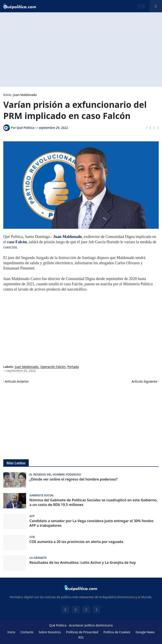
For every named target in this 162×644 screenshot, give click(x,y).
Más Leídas (16, 463)
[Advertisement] (81, 50)
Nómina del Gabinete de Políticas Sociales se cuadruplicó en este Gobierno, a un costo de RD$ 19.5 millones (94, 502)
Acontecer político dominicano (91, 625)
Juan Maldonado (25, 95)
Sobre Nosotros (50, 632)
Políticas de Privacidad (82, 632)
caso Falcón (17, 242)
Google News (145, 632)
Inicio (7, 95)
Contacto (27, 632)
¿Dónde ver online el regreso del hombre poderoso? (73, 479)
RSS (81, 637)
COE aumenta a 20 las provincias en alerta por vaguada (76, 542)
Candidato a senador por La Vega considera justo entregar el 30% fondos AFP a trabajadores (92, 523)
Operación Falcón (53, 367)
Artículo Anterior (17, 381)
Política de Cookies (117, 632)
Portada (73, 367)
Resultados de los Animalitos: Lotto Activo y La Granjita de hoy (83, 563)
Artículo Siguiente (144, 381)
